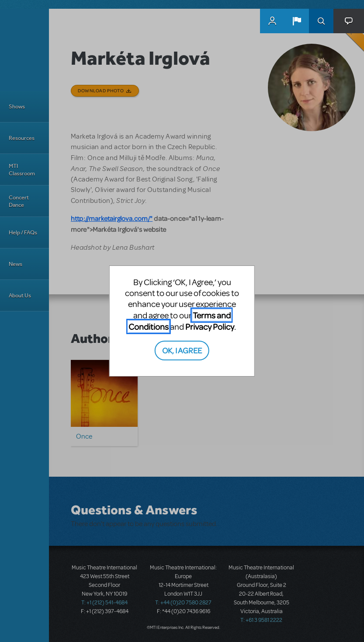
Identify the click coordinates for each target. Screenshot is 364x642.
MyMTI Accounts (272, 21)
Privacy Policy (210, 326)
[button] (297, 21)
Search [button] (321, 21)
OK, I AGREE (182, 350)
